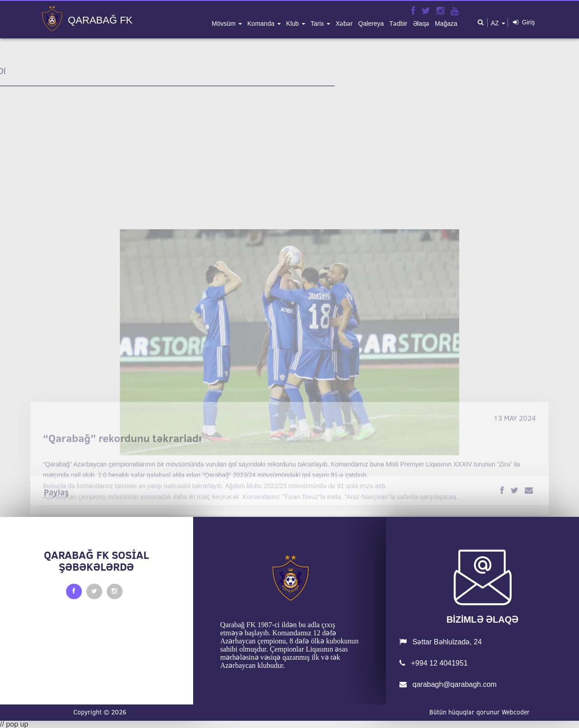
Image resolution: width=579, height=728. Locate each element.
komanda (262, 24)
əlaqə (421, 24)
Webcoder (516, 712)
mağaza (446, 24)
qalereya (371, 24)
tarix (318, 24)
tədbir (399, 24)
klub (294, 24)
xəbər (344, 24)
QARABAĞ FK (100, 20)
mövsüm (225, 24)
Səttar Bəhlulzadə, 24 (441, 642)
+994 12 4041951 (433, 663)
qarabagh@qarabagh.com (448, 684)
